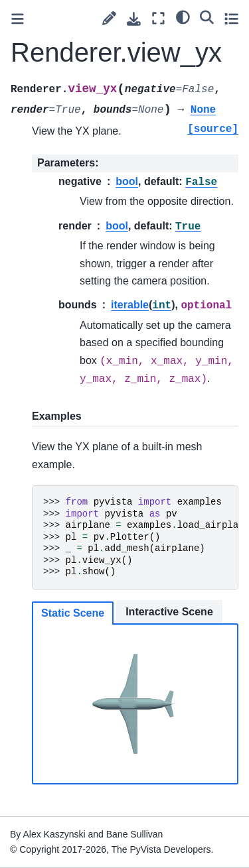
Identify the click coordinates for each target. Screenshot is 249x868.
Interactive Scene (169, 612)
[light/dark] (183, 17)
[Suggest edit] (109, 18)
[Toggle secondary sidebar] (231, 18)
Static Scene (73, 613)
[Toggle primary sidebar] (18, 19)
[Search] (207, 17)
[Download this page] (134, 19)
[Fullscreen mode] (158, 18)
